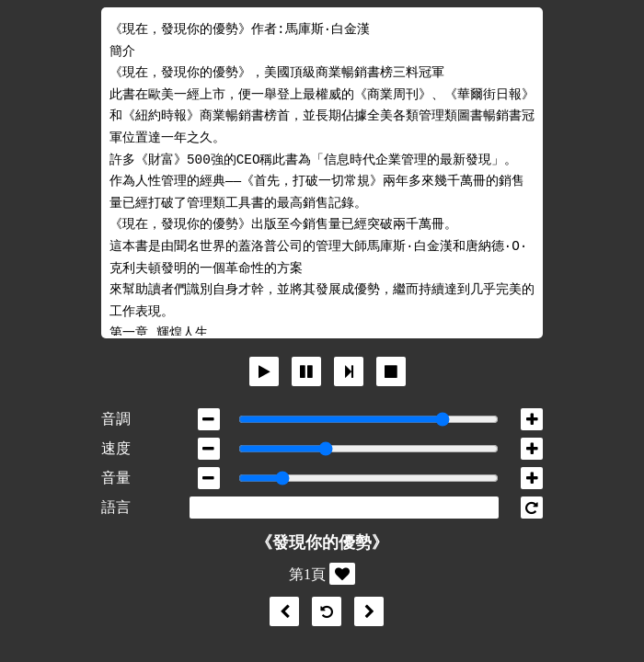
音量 (116, 478)
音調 (116, 419)
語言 (116, 507)
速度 (116, 448)
